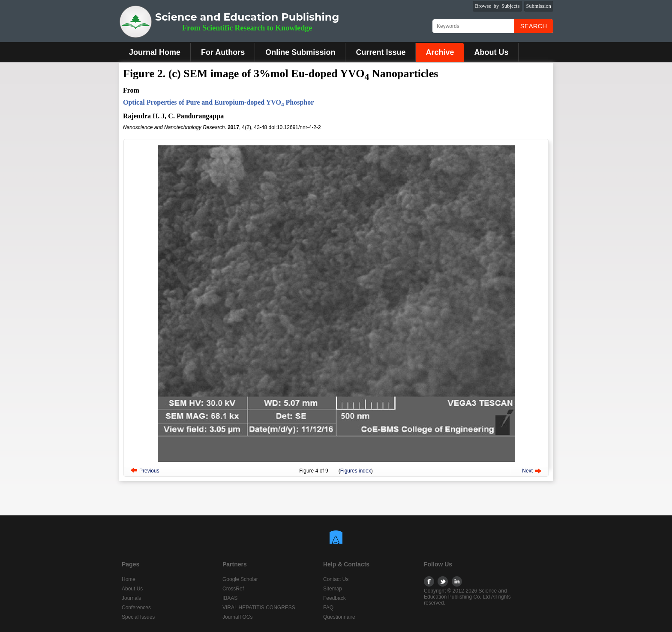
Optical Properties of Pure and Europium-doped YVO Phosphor (218, 102)
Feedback (334, 598)
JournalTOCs (237, 617)
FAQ (328, 608)
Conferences (136, 608)
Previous (149, 471)
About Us (491, 52)
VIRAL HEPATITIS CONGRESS (259, 608)
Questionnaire (339, 617)
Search (534, 26)
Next (527, 471)
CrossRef (233, 589)
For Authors (223, 52)
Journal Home (155, 52)
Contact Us (336, 579)
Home (129, 579)
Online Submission (300, 52)
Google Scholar (240, 579)
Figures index (356, 471)
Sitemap (333, 589)
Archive (440, 52)
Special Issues (138, 617)
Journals (131, 598)
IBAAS (230, 598)
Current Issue (381, 52)
